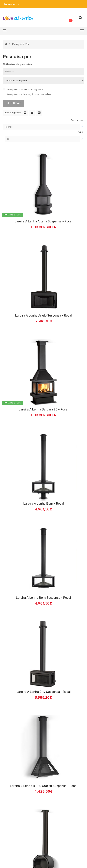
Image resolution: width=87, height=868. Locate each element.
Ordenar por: (77, 120)
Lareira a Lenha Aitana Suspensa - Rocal (43, 221)
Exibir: (81, 132)
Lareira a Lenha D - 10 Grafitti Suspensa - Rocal (44, 786)
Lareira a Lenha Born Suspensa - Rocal (43, 598)
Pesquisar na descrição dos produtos (27, 94)
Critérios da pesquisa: (18, 64)
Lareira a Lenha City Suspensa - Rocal (44, 692)
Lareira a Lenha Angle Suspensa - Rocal (43, 316)
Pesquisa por (21, 44)
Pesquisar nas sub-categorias (23, 89)
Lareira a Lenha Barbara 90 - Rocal (43, 409)
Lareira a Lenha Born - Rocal (44, 504)
